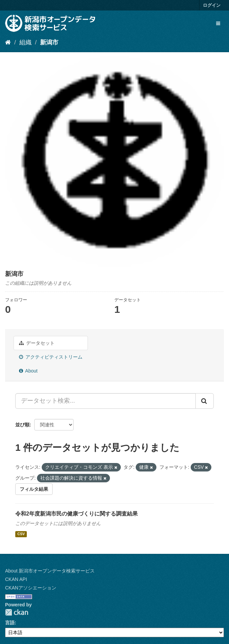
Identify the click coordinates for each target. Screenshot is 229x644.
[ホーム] (8, 42)
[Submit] (205, 401)
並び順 (22, 425)
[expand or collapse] (218, 23)
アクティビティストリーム (51, 357)
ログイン (212, 5)
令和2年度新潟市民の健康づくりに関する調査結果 (77, 514)
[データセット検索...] (106, 401)
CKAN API (16, 579)
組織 (25, 42)
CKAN (17, 612)
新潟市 (49, 42)
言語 (10, 623)
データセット (37, 343)
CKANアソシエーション (31, 588)
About (28, 371)
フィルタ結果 (34, 489)
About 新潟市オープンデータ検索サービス (50, 571)
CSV (21, 534)
